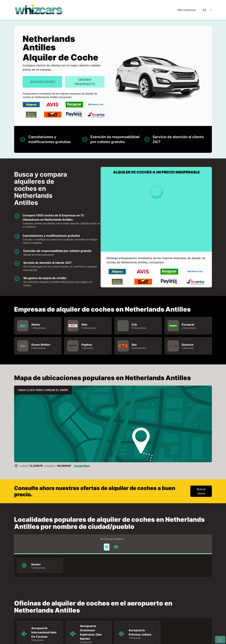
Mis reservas (187, 10)
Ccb (134, 324)
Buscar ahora (201, 491)
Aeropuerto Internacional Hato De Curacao (44, 632)
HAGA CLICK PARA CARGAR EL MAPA (43, 390)
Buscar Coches (42, 82)
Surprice (188, 344)
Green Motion (41, 344)
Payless (87, 344)
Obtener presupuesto (85, 82)
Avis (84, 324)
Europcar (188, 324)
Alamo (36, 324)
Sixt (134, 344)
